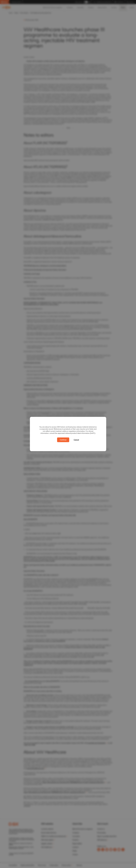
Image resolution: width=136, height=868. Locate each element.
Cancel (76, 440)
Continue (63, 440)
